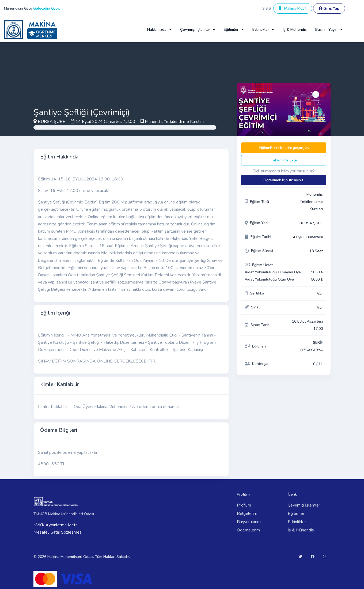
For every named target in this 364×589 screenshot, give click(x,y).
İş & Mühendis (295, 30)
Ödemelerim (248, 530)
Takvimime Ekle (284, 160)
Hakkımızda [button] (157, 30)
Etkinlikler (297, 522)
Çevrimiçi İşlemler (304, 505)
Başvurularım (249, 522)
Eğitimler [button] (231, 30)
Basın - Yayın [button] (326, 30)
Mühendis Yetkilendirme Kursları (174, 122)
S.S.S (267, 8)
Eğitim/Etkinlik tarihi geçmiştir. (284, 148)
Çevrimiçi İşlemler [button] (195, 30)
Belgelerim (247, 514)
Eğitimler (296, 514)
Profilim (244, 505)
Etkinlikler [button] (261, 30)
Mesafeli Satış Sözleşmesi (58, 532)
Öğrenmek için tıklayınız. (284, 180)
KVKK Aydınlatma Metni (56, 525)
